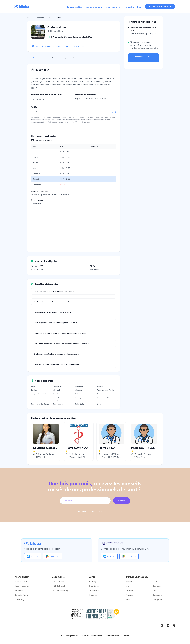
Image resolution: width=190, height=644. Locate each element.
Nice (128, 599)
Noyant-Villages (59, 386)
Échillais (34, 390)
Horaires (55, 58)
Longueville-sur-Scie (39, 394)
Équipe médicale (22, 586)
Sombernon (102, 394)
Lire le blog (19, 599)
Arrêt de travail (58, 586)
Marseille (130, 590)
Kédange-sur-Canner (83, 398)
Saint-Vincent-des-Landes (60, 399)
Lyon (33, 398)
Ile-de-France (131, 581)
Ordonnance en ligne (61, 590)
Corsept (34, 386)
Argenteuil (79, 386)
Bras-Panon (57, 394)
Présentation (33, 58)
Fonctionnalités (21, 581)
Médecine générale (44, 17)
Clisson (100, 386)
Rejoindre (19, 590)
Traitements (94, 590)
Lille (154, 590)
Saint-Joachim (59, 404)
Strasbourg (157, 595)
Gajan (100, 404)
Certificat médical (60, 581)
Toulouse (129, 595)
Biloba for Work (21, 595)
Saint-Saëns (80, 404)
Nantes (156, 581)
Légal (65, 58)
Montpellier (157, 599)
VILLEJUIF (57, 390)
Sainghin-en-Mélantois (106, 398)
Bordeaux (157, 586)
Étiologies (93, 595)
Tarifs (45, 58)
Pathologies (94, 581)
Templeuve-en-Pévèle (105, 390)
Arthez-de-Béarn (82, 394)
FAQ (73, 58)
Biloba (30, 17)
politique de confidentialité (103, 511)
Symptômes (94, 586)
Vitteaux (78, 390)
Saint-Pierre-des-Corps (40, 404)
